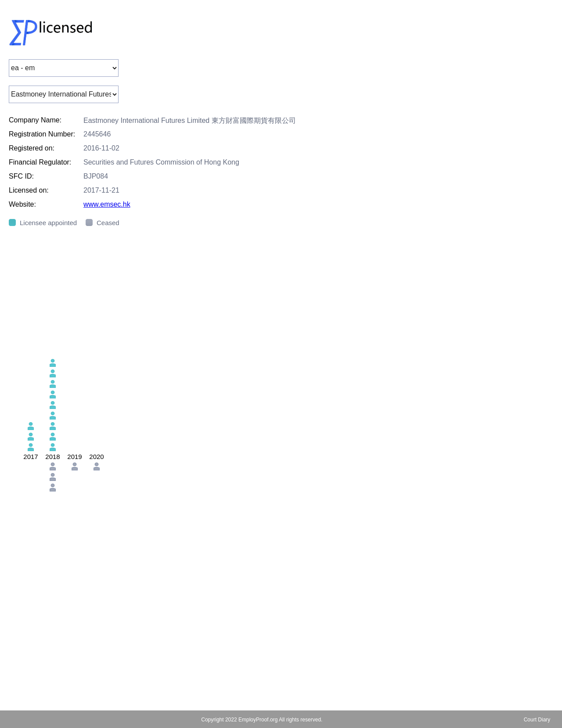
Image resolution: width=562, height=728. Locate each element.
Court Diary (537, 720)
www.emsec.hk (107, 204)
